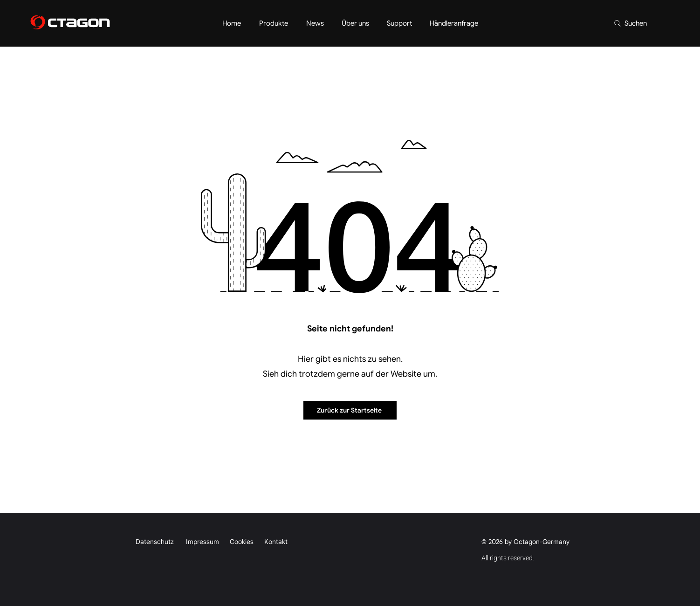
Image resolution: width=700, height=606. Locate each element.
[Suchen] (630, 23)
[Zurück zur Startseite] (350, 410)
